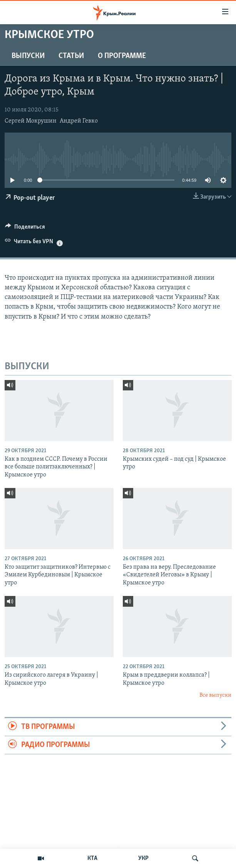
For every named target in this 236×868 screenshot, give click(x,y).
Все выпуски (215, 695)
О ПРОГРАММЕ (122, 56)
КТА (92, 858)
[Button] (25, 229)
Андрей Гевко (79, 121)
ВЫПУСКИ (28, 56)
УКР (143, 858)
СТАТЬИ (71, 56)
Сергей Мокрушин (31, 121)
